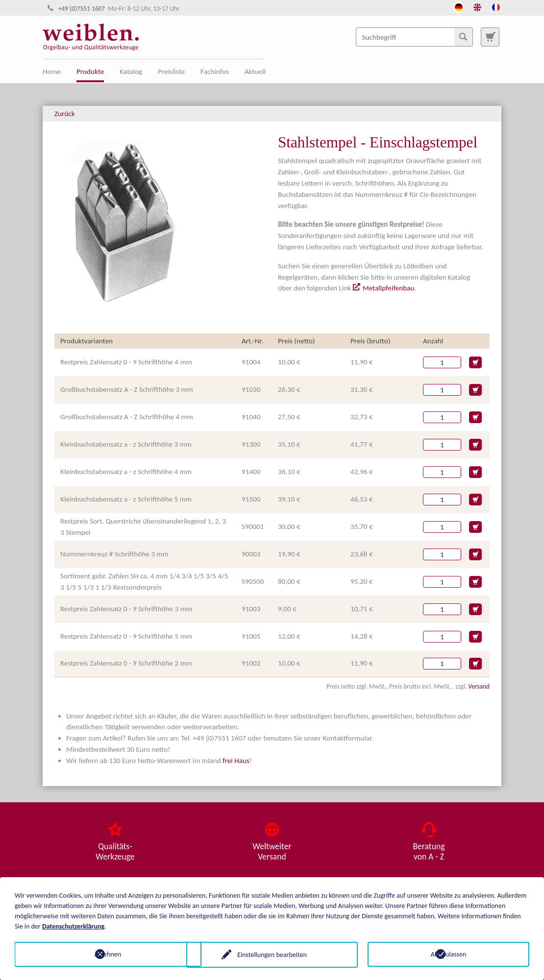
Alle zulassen (449, 954)
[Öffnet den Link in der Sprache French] (496, 6)
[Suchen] (463, 37)
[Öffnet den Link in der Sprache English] (477, 6)
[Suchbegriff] (414, 37)
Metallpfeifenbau (389, 288)
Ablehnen (96, 954)
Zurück (65, 114)
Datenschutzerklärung (73, 925)
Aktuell (255, 72)
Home (52, 72)
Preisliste (171, 72)
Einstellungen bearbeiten (272, 954)
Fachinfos (215, 72)
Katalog (131, 72)
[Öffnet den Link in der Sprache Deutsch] (459, 6)
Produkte (90, 72)
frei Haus (236, 761)
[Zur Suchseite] (490, 37)
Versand (479, 686)
